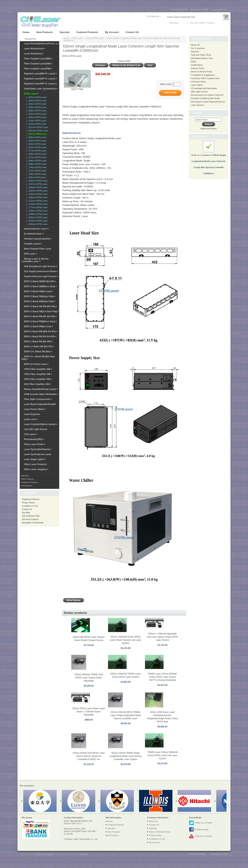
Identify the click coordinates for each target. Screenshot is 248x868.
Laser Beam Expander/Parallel (40, 404)
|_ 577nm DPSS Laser (36, 151)
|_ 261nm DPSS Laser (36, 97)
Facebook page (199, 830)
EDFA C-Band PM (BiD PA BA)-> (41, 332)
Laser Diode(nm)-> (34, 54)
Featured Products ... (31, 482)
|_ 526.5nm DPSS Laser (37, 131)
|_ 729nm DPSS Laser (36, 174)
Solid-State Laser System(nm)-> (41, 89)
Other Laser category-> (36, 469)
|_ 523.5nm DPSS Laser (37, 127)
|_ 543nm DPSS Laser (36, 141)
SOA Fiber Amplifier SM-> (37, 384)
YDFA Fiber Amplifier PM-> (38, 374)
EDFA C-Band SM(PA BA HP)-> (40, 281)
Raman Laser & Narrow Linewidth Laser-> (35, 260)
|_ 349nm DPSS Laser (36, 107)
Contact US (132, 32)
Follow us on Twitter (201, 823)
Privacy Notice (28, 503)
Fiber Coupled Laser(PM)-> (38, 69)
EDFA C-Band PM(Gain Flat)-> (40, 301)
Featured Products (87, 32)
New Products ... (28, 479)
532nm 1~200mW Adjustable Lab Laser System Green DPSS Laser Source (162, 637)
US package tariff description (204, 88)
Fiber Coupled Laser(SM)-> (38, 64)
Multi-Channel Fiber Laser (38, 249)
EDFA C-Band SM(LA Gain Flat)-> (41, 311)
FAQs (194, 62)
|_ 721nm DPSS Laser (36, 171)
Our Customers (198, 48)
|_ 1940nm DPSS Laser (36, 217)
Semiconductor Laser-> (36, 229)
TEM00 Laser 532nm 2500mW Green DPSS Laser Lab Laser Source (162, 755)
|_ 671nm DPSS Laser (36, 157)
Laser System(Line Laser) (37, 454)
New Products (45, 32)
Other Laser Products (35, 464)
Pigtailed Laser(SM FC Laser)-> (40, 79)
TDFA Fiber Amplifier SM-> (38, 379)
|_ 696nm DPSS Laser (36, 161)
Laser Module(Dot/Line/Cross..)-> (41, 44)
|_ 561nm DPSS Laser (36, 147)
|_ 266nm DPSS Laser (36, 101)
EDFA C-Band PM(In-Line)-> (39, 326)
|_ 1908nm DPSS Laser (36, 214)
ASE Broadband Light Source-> (41, 266)
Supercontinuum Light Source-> (41, 276)
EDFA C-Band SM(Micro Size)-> (40, 286)
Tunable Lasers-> (33, 244)
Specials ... (26, 476)
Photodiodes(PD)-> (34, 439)
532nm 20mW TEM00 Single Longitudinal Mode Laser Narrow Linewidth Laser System (126, 756)
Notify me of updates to (209, 160)
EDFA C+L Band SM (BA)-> (38, 352)
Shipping (153, 828)
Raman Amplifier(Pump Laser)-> (41, 389)
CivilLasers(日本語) (199, 10)
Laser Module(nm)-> (35, 49)
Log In (183, 23)
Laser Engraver (32, 414)
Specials (65, 32)
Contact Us (27, 509)
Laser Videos (197, 85)
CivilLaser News (198, 82)
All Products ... (28, 486)
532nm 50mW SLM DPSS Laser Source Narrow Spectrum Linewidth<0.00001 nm (89, 756)
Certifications (197, 65)
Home (26, 32)
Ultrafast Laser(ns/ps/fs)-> (38, 239)
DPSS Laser (77, 38)
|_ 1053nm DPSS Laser (36, 191)
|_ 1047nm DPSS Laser (36, 184)
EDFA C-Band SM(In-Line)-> (39, 291)
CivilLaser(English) (179, 9)
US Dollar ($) (153, 16)
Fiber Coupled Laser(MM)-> (38, 59)
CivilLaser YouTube (200, 836)
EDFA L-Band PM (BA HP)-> (39, 342)
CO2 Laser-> (31, 434)
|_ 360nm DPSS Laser (36, 114)
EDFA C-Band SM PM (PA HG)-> (41, 306)
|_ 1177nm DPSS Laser (36, 207)
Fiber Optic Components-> (38, 399)
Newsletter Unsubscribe (33, 523)
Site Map (26, 513)
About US (195, 45)
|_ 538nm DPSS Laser (36, 137)
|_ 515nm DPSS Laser (36, 124)
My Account (112, 32)
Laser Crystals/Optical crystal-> (41, 424)
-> (31, 94)
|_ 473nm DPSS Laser (36, 121)
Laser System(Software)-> (38, 449)
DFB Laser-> (31, 254)
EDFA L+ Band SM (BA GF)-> (39, 347)
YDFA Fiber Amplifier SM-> (38, 369)
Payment (195, 52)
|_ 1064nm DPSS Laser (36, 194)
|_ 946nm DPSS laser (35, 177)
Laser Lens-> (31, 419)
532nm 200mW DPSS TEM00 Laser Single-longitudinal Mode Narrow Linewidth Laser (126, 715)
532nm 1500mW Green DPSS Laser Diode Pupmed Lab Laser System (126, 640)
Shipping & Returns (31, 499)
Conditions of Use (30, 506)
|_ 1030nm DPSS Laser (36, 181)
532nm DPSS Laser (95, 38)
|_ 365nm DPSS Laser (36, 117)
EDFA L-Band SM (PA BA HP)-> (40, 337)
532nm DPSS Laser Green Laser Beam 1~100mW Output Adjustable (89, 712)
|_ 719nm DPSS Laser (36, 167)
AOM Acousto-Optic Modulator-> (41, 394)
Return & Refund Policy (202, 72)
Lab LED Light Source (36, 429)
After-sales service (199, 92)
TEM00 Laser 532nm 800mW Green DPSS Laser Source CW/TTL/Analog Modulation (162, 677)
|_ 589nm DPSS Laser (36, 154)
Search (197, 113)
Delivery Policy (198, 68)
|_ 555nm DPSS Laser (36, 144)
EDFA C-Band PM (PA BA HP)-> (40, 316)
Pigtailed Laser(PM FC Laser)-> (40, 84)
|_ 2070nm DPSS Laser (36, 221)
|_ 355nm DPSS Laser (36, 111)
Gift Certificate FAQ (31, 516)
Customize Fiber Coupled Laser (205, 78)
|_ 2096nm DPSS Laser (36, 224)
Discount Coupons (30, 519)
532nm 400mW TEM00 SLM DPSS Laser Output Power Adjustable (89, 678)
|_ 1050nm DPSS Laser (36, 187)
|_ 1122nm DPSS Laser (36, 201)
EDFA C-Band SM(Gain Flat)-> (40, 296)
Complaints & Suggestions (203, 75)
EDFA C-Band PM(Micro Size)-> (40, 321)
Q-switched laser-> (34, 234)
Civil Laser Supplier (45, 854)
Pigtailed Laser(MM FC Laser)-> (41, 74)
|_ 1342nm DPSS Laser (36, 211)
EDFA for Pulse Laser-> (36, 364)
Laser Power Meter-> (35, 409)
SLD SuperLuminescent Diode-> (41, 271)
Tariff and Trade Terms (201, 55)
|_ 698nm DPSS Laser (36, 164)
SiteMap (84, 854)
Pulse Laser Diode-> (35, 444)
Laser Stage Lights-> (35, 459)
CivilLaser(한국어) (220, 10)
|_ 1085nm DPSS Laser (36, 197)
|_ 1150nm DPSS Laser (36, 204)
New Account (222, 23)
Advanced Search (209, 129)
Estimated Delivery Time (202, 58)
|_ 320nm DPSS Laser (36, 104)
